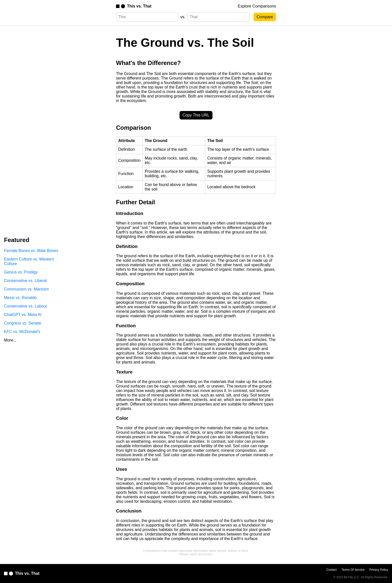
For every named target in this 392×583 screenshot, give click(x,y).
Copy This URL (196, 115)
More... (10, 340)
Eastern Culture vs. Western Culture (29, 261)
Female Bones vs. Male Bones (31, 251)
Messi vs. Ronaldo (20, 298)
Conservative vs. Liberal (25, 281)
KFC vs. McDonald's (22, 332)
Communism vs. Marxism (26, 289)
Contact (331, 570)
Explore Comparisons (257, 6)
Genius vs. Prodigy (21, 272)
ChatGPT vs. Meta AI (23, 315)
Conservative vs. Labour (26, 306)
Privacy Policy (379, 570)
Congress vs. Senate (23, 323)
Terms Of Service (353, 570)
